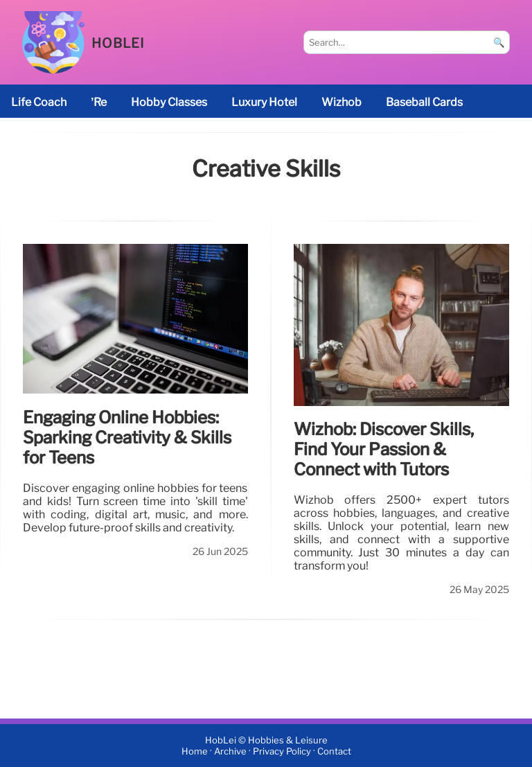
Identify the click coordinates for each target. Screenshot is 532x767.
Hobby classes (169, 102)
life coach (39, 102)
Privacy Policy (282, 751)
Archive (230, 751)
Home (195, 751)
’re (99, 102)
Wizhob (342, 102)
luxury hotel (264, 102)
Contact (334, 751)
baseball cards (424, 102)
